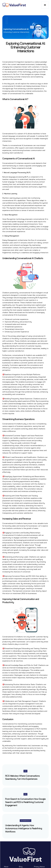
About (6, 867)
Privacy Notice (39, 867)
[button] (45, 5)
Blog (21, 867)
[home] (14, 5)
